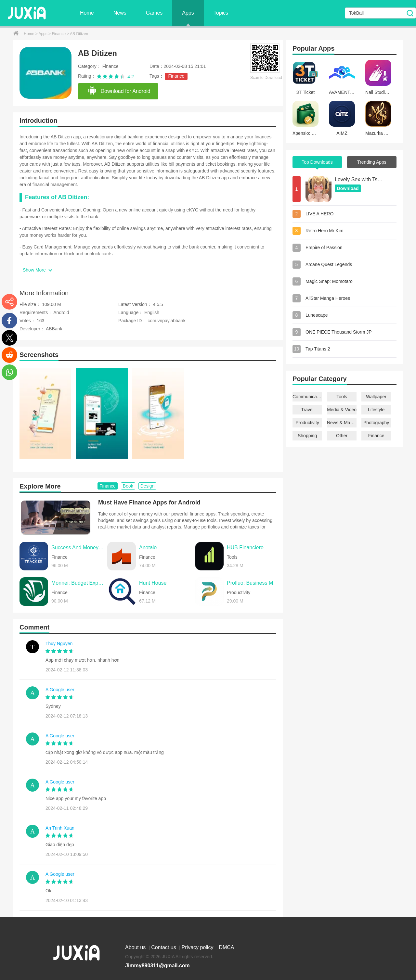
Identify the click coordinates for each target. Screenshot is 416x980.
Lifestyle (376, 410)
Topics (221, 13)
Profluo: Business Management (253, 583)
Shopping (307, 436)
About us (136, 947)
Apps (188, 13)
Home (87, 13)
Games (154, 13)
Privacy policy (198, 947)
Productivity (307, 423)
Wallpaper (376, 397)
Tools (342, 397)
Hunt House (153, 583)
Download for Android (119, 91)
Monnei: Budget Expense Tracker (78, 583)
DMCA (226, 947)
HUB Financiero (245, 547)
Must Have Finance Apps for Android (149, 503)
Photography (376, 423)
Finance (59, 34)
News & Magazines (342, 423)
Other (342, 436)
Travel (307, 410)
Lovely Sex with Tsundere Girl (359, 179)
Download (348, 188)
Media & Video (342, 410)
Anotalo (148, 547)
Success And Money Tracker (78, 547)
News (120, 13)
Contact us (164, 947)
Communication (307, 397)
